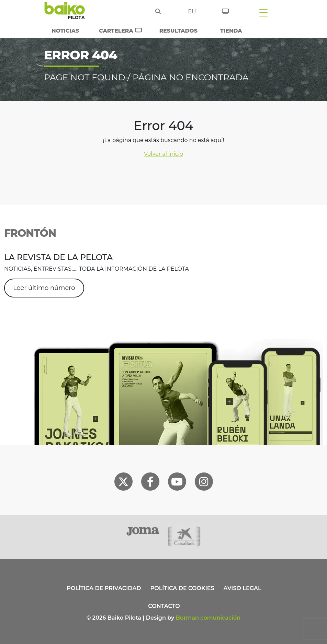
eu (192, 11)
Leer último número (44, 288)
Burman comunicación (208, 618)
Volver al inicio (163, 154)
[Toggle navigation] (263, 12)
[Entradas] (225, 10)
